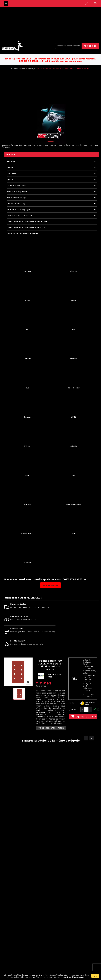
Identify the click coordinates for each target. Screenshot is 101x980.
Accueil (11, 155)
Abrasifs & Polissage (17, 203)
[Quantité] (86, 710)
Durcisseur (12, 173)
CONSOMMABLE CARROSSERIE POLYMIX (27, 222)
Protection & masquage (18, 210)
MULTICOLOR (6, 4)
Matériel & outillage (16, 197)
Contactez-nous (50, 585)
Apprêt (10, 179)
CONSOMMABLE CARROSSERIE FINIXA (26, 228)
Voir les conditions (88, 695)
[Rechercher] (68, 46)
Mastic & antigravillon (17, 191)
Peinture (11, 161)
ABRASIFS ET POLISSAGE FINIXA (23, 234)
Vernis (10, 167)
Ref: (50, 675)
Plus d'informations (76, 977)
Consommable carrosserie (20, 216)
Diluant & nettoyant (17, 185)
